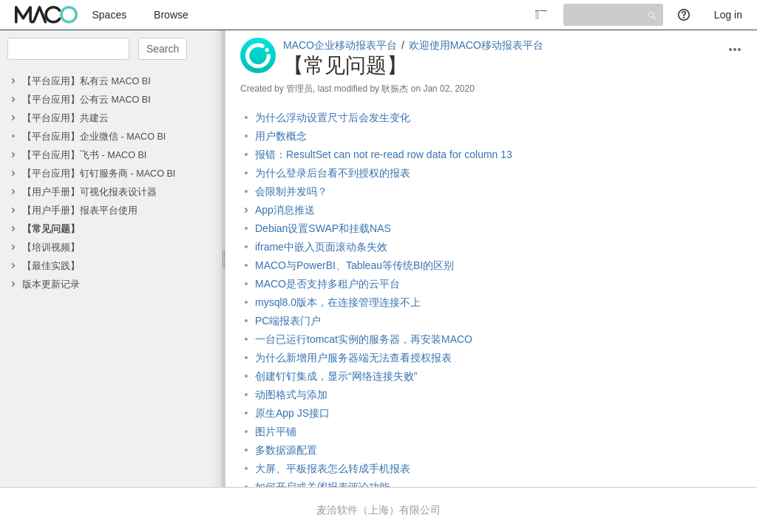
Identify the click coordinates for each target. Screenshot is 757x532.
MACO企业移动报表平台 (340, 45)
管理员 (299, 89)
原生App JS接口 (292, 413)
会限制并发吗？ (291, 191)
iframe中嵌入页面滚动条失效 (321, 247)
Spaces (110, 15)
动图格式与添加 (291, 395)
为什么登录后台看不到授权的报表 (333, 173)
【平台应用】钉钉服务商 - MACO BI (99, 174)
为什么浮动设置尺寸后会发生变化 (333, 117)
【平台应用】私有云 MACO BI (86, 81)
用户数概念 (281, 136)
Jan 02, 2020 (448, 89)
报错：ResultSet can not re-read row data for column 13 (384, 154)
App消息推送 (285, 210)
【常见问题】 (51, 229)
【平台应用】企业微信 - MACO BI (94, 137)
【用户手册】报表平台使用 (80, 211)
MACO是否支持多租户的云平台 (327, 284)
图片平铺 (276, 432)
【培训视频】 (51, 248)
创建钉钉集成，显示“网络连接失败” (336, 376)
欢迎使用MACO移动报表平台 (476, 45)
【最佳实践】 (51, 266)
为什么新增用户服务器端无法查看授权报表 (353, 358)
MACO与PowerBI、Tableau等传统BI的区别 (354, 265)
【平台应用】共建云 (65, 118)
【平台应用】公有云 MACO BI (86, 100)
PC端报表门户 (288, 321)
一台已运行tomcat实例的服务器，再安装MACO (364, 339)
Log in (728, 15)
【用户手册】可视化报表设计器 (89, 192)
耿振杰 (395, 89)
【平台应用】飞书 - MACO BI (84, 155)
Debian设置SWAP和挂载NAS (323, 228)
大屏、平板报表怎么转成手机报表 (333, 468)
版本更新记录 (51, 284)
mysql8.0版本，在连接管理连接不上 (338, 302)
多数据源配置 (286, 450)
